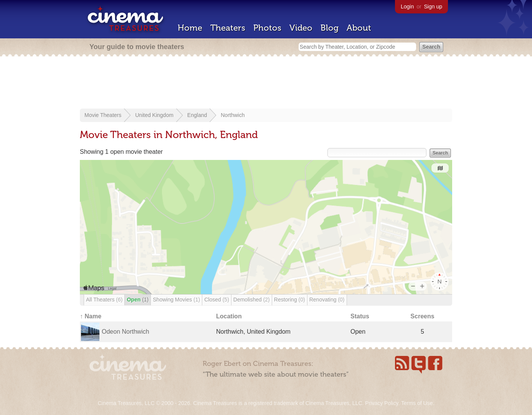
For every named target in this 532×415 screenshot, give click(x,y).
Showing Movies (176, 300)
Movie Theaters (103, 115)
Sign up (433, 7)
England (197, 115)
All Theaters (104, 300)
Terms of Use (417, 403)
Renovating (327, 300)
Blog (330, 28)
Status (360, 316)
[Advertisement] (266, 83)
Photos (267, 28)
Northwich (233, 115)
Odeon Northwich (126, 332)
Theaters (228, 28)
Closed (217, 300)
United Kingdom (154, 115)
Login (407, 7)
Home (190, 28)
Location (229, 316)
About (359, 28)
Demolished (252, 300)
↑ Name (91, 316)
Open (138, 300)
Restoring (290, 300)
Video (301, 28)
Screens (422, 316)
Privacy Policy (382, 403)
